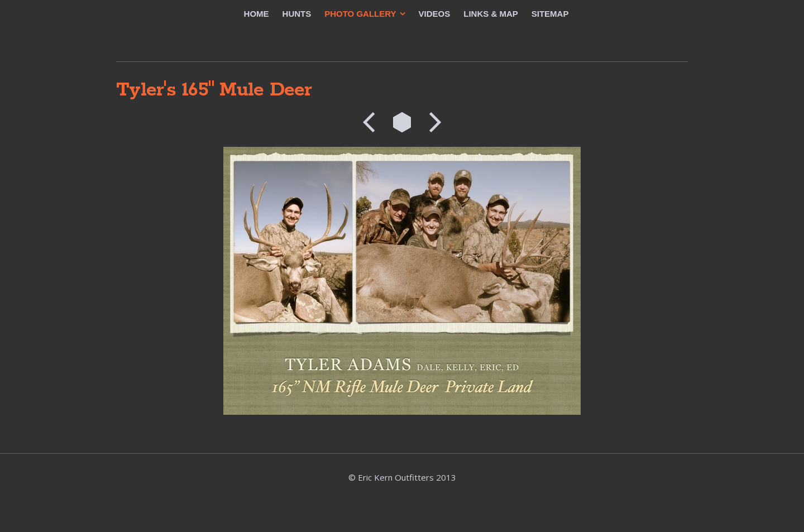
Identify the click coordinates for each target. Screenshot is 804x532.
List (402, 122)
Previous (372, 122)
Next (432, 122)
